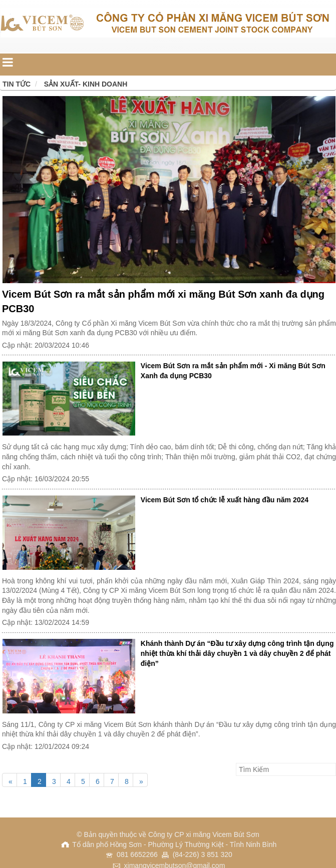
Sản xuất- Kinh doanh (86, 84)
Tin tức (17, 84)
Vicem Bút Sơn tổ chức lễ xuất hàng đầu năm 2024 (225, 500)
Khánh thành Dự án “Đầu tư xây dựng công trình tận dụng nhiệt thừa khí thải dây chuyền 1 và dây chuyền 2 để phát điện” (237, 653)
